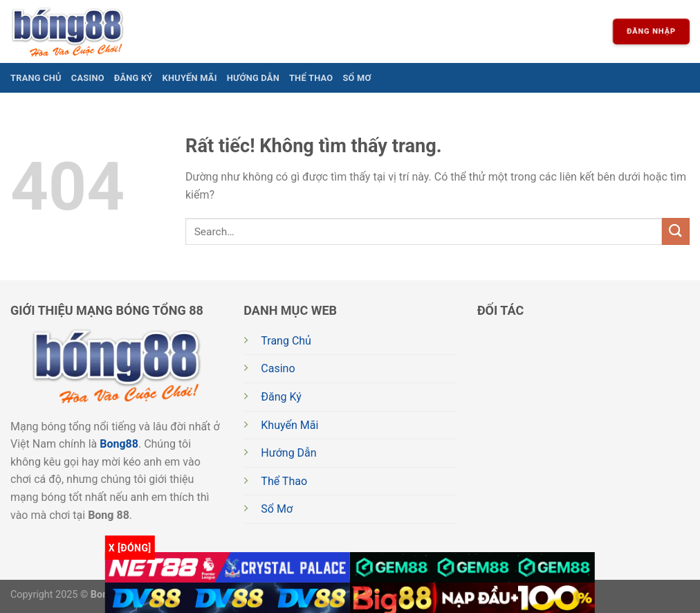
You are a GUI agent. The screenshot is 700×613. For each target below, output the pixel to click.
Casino (88, 78)
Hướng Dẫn (253, 78)
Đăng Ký (133, 78)
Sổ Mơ (357, 78)
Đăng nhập (651, 31)
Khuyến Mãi (190, 78)
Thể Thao (311, 78)
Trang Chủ (36, 78)
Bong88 (119, 444)
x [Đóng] (130, 548)
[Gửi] (676, 231)
